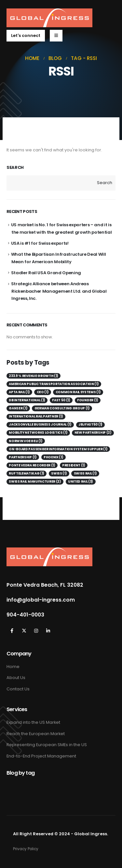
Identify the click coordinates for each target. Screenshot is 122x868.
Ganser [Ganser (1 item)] (18, 408)
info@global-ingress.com (41, 600)
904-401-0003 (25, 615)
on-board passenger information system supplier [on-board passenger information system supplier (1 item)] (58, 449)
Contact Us (18, 689)
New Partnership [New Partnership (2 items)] (93, 433)
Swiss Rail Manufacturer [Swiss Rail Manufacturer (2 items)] (35, 481)
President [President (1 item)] (74, 465)
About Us (16, 678)
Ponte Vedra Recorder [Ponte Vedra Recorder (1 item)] (32, 465)
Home (13, 667)
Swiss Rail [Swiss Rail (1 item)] (85, 473)
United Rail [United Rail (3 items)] (81, 481)
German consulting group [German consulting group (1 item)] (62, 408)
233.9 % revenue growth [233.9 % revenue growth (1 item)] (34, 376)
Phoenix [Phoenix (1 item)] (53, 457)
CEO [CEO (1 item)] (43, 392)
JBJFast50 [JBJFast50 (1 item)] (90, 424)
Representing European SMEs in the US (47, 745)
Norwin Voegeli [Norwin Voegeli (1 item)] (26, 441)
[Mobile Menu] (56, 36)
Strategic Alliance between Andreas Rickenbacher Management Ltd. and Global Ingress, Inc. (59, 291)
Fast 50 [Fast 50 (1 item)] (61, 400)
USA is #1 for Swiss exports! (40, 243)
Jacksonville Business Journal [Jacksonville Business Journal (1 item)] (40, 424)
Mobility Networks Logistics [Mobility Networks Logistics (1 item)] (38, 433)
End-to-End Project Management (41, 756)
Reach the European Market (36, 734)
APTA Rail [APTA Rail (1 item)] (19, 392)
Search (15, 168)
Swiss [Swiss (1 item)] (59, 473)
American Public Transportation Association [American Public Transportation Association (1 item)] (54, 384)
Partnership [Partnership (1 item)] (23, 457)
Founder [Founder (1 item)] (88, 400)
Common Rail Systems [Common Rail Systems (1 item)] (78, 392)
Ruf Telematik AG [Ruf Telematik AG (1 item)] (27, 473)
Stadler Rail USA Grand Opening (46, 273)
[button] (26, 36)
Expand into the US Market (33, 722)
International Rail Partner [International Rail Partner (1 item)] (36, 416)
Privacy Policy (26, 849)
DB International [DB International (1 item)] (27, 400)
